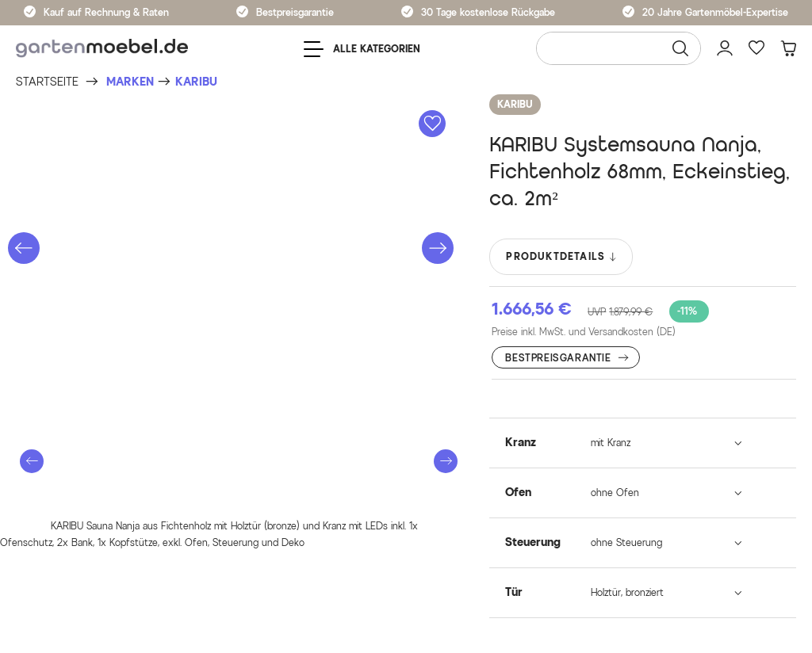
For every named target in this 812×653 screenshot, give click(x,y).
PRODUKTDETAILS (562, 257)
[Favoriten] (756, 48)
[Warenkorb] (788, 48)
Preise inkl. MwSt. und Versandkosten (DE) (584, 332)
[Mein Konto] (725, 48)
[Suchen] (680, 48)
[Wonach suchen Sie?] (619, 48)
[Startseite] (47, 82)
